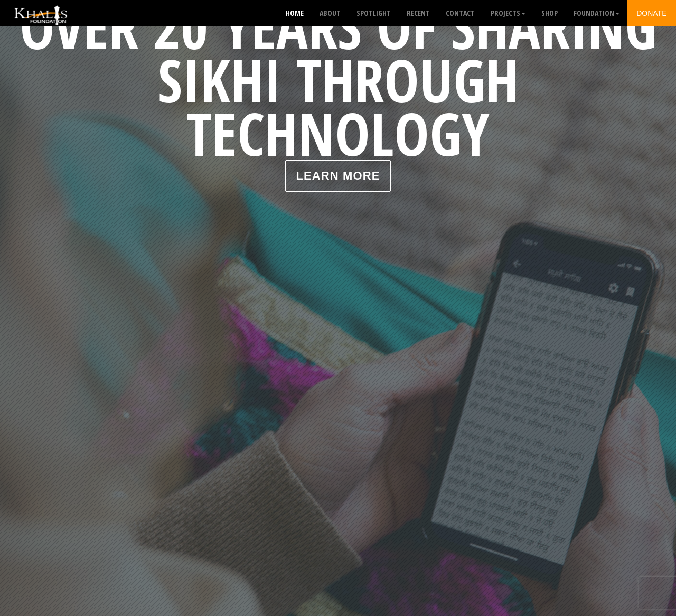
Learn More (338, 176)
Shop (550, 13)
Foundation (597, 13)
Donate (651, 13)
